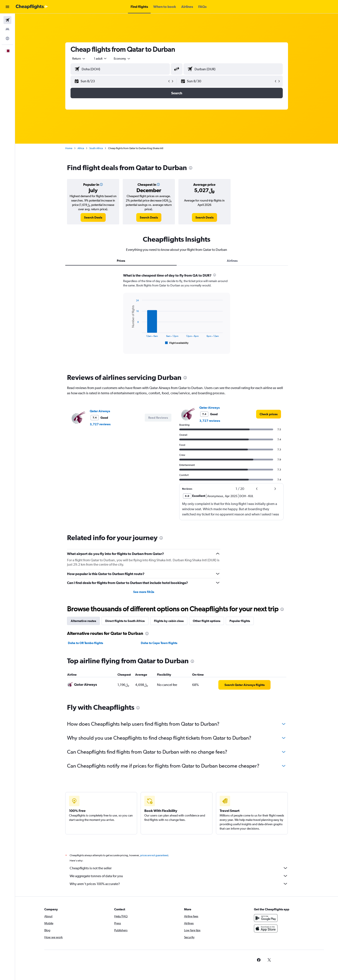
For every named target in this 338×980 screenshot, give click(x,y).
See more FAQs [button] (144, 592)
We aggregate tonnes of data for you (179, 876)
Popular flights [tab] (240, 621)
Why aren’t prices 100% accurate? (179, 884)
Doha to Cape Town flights (159, 643)
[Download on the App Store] (266, 928)
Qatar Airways (100, 411)
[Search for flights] (7, 20)
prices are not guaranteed (154, 855)
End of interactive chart (128, 342)
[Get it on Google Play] (266, 918)
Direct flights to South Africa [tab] (125, 621)
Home (69, 148)
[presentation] (191, 168)
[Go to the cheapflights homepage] (32, 7)
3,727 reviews (100, 424)
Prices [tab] (121, 261)
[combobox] (79, 59)
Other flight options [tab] (207, 621)
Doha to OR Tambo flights (85, 643)
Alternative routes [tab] (83, 621)
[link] (93, 217)
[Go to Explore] (7, 38)
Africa (81, 148)
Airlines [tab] (232, 261)
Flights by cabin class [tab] (169, 621)
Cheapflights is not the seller (179, 868)
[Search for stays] (7, 29)
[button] (7, 7)
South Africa (96, 148)
